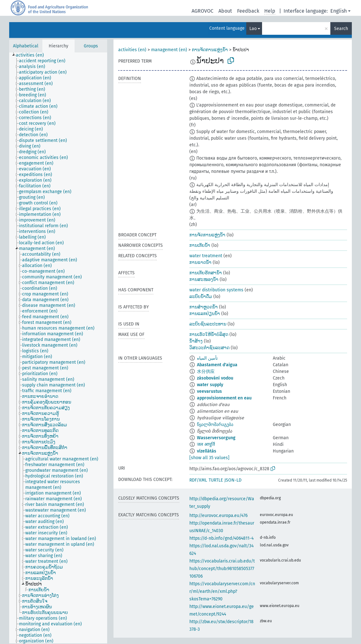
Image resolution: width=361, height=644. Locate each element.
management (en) (169, 50)
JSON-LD (233, 480)
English (339, 11)
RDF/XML (198, 480)
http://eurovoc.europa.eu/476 (218, 516)
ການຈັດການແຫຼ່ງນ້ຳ (210, 50)
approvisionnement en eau (224, 398)
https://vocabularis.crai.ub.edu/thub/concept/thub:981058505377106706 (222, 569)
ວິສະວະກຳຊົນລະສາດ (209, 348)
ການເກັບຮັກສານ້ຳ (206, 273)
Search (341, 29)
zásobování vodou (215, 378)
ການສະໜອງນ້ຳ (204, 279)
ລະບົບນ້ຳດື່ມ (201, 297)
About (225, 11)
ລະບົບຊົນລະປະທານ (208, 324)
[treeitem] (33, 55)
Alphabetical (26, 46)
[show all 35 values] (209, 458)
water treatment (206, 256)
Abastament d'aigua (217, 365)
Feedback (248, 11)
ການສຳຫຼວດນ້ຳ (204, 307)
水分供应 (206, 371)
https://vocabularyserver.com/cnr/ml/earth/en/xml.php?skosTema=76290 (222, 591)
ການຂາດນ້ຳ (200, 262)
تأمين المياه (207, 358)
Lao (253, 29)
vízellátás (207, 451)
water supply (210, 385)
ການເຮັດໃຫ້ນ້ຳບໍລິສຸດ (209, 334)
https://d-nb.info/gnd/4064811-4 (221, 538)
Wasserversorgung (216, 438)
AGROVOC (202, 11)
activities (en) (132, 50)
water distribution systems (216, 290)
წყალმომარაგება (215, 425)
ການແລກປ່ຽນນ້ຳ (205, 314)
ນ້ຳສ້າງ (196, 341)
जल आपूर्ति (206, 444)
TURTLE (216, 480)
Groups (91, 46)
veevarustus (209, 391)
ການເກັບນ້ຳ (200, 245)
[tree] (58, 348)
